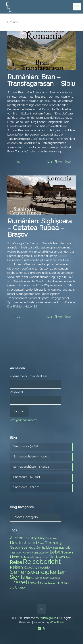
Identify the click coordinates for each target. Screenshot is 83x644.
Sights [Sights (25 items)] (17, 577)
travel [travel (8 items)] (52, 583)
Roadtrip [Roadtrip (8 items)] (44, 568)
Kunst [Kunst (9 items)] (36, 552)
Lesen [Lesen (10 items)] (68, 552)
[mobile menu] (77, 7)
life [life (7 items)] (22, 557)
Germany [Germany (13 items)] (53, 543)
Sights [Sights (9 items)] (30, 578)
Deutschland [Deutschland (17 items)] (24, 543)
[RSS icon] (44, 628)
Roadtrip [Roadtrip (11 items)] (31, 567)
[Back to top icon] (42, 609)
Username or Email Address (29, 376)
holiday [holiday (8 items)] (47, 548)
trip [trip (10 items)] (66, 583)
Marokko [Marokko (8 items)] (30, 557)
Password (16, 392)
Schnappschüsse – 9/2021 (31, 456)
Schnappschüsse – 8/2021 (31, 467)
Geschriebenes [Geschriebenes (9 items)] (21, 547)
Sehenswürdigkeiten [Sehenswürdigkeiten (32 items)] (38, 572)
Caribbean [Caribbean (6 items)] (52, 538)
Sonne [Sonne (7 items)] (39, 578)
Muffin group (48, 618)
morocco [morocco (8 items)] (42, 557)
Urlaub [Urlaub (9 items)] (20, 587)
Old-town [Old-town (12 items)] (57, 557)
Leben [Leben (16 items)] (56, 552)
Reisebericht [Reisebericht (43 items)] (42, 562)
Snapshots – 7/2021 (26, 487)
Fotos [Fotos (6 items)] (41, 543)
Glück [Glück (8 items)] (38, 548)
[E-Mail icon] (39, 628)
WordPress (57, 622)
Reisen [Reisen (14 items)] (16, 567)
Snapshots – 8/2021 (27, 477)
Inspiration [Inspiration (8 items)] (65, 548)
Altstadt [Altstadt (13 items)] (17, 538)
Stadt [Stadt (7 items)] (46, 578)
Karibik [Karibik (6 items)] (27, 553)
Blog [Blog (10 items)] (34, 538)
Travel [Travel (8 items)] (44, 583)
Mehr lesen (65, 162)
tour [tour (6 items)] (58, 578)
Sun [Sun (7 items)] (52, 578)
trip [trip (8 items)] (12, 588)
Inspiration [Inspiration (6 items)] (16, 553)
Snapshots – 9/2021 (27, 446)
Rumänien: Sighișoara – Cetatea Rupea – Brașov (40, 228)
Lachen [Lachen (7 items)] (45, 553)
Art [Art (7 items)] (27, 538)
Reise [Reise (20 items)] (16, 562)
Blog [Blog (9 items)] (42, 538)
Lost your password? (23, 420)
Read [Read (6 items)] (68, 557)
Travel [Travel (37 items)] (19, 582)
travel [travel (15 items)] (33, 583)
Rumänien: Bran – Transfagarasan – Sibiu (41, 80)
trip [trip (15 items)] (60, 583)
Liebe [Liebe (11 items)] (14, 557)
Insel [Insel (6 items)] (55, 548)
